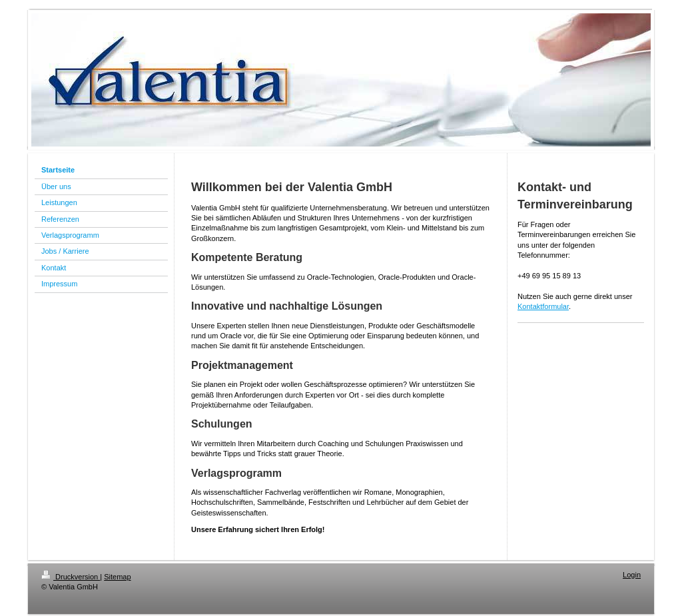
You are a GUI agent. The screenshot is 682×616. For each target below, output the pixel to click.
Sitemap (117, 577)
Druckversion (71, 577)
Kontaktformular (543, 306)
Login (632, 575)
